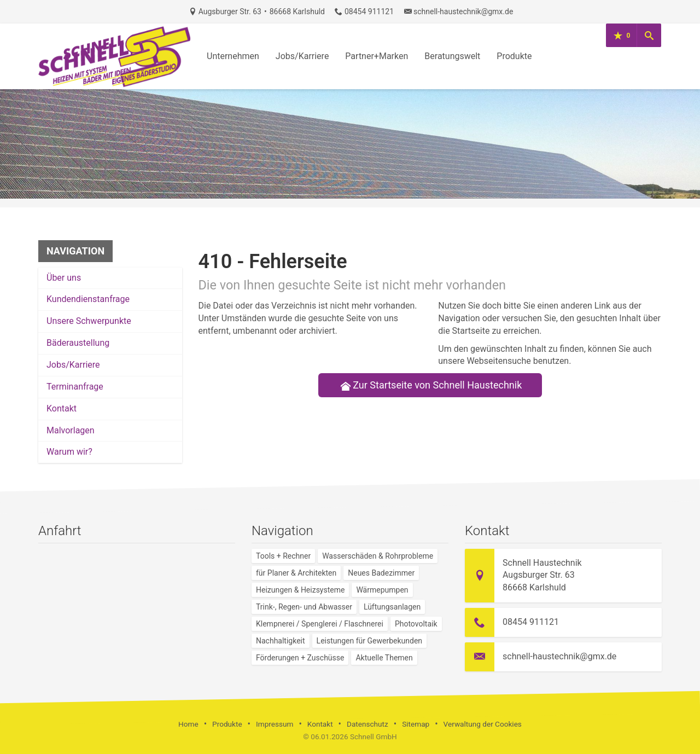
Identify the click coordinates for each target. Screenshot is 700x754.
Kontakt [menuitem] (62, 408)
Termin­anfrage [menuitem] (75, 387)
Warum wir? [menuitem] (69, 452)
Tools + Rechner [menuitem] (283, 556)
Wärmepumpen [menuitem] (382, 590)
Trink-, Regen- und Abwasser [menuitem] (304, 607)
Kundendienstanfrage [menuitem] (88, 299)
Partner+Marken (377, 56)
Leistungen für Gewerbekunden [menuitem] (369, 641)
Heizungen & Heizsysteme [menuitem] (300, 590)
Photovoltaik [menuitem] (416, 624)
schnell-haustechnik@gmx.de (463, 11)
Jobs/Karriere (302, 56)
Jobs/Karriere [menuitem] (73, 365)
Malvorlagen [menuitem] (71, 430)
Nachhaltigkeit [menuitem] (281, 641)
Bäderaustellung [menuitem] (78, 343)
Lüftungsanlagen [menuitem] (392, 607)
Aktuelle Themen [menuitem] (384, 658)
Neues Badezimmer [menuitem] (381, 573)
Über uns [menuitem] (64, 278)
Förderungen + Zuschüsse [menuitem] (300, 658)
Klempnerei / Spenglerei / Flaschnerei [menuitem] (320, 624)
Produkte (514, 56)
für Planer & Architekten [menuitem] (296, 573)
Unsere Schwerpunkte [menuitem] (89, 321)
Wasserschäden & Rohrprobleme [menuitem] (378, 556)
